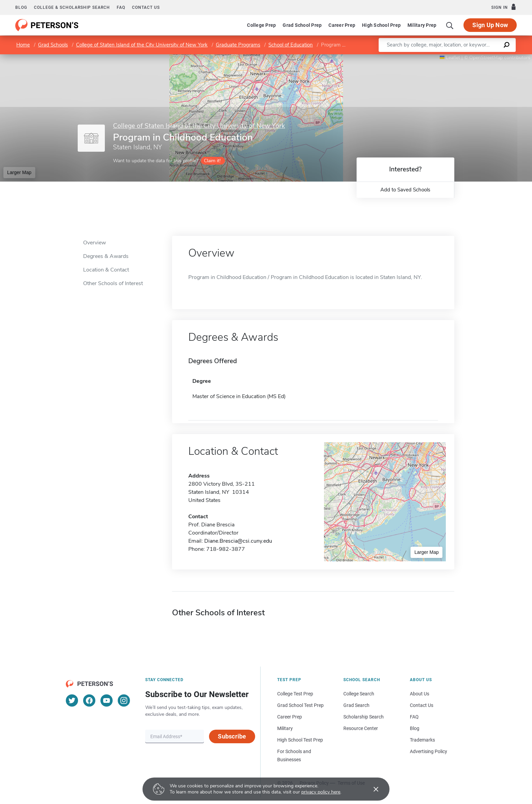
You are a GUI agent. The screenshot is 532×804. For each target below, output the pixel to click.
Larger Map (19, 172)
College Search (359, 694)
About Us (420, 694)
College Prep (261, 25)
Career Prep (342, 25)
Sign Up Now (490, 25)
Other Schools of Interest (113, 283)
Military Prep (422, 25)
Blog (21, 7)
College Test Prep (295, 694)
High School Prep (381, 25)
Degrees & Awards (106, 256)
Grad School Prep (302, 25)
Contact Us (422, 705)
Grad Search (356, 705)
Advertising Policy (429, 751)
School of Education (291, 45)
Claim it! (212, 161)
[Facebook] (89, 700)
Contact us (146, 7)
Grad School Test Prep (300, 705)
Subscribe (232, 736)
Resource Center (361, 728)
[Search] (450, 25)
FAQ (121, 7)
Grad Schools (53, 45)
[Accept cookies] (371, 789)
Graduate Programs (238, 45)
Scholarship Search (364, 717)
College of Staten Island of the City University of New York (142, 45)
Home (23, 45)
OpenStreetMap (486, 58)
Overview (94, 243)
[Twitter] (72, 700)
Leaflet (450, 58)
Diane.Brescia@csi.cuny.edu (238, 541)
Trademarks (422, 740)
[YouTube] (107, 700)
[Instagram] (124, 700)
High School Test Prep (300, 740)
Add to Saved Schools (405, 190)
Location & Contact (106, 270)
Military (285, 728)
